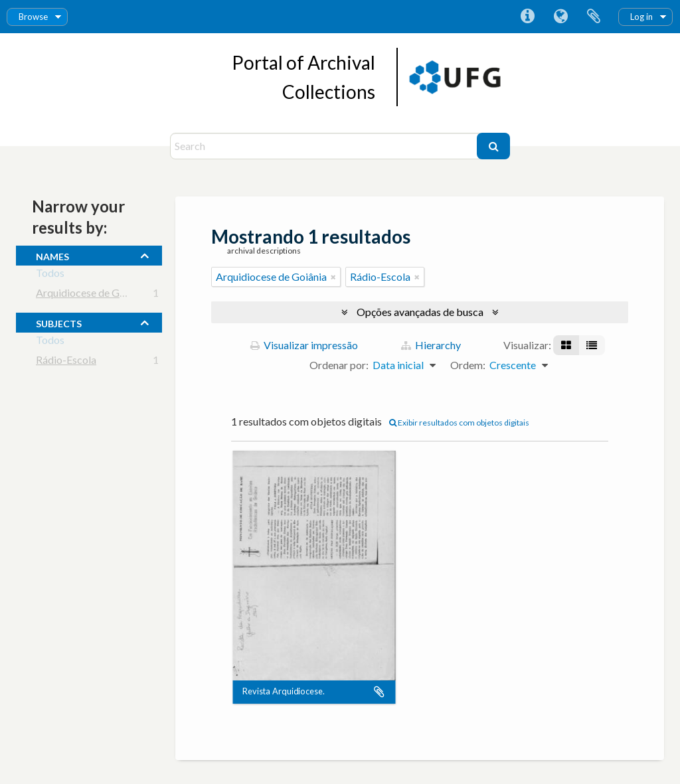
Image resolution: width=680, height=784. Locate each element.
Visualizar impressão (304, 345)
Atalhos (527, 17)
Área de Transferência (594, 17)
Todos (50, 275)
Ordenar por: (339, 365)
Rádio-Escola (66, 362)
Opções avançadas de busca (420, 312)
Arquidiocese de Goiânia (91, 295)
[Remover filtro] (333, 277)
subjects (59, 322)
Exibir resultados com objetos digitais (459, 423)
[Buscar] (493, 146)
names (52, 255)
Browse (33, 17)
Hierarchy (431, 345)
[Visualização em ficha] (566, 345)
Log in (641, 17)
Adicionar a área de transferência (379, 692)
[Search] (325, 146)
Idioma (560, 17)
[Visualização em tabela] (592, 345)
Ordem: (468, 365)
